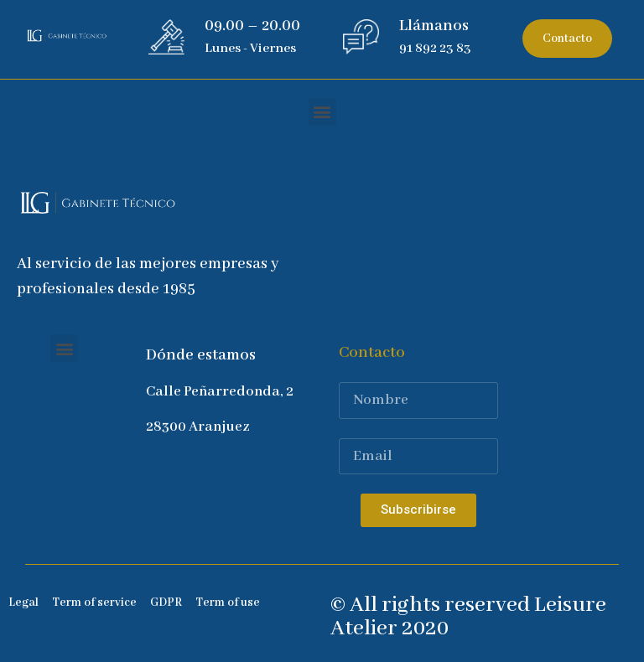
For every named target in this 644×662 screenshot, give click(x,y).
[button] (567, 39)
